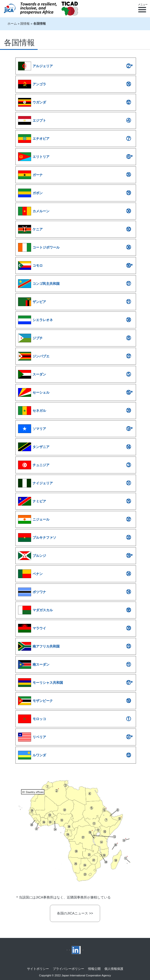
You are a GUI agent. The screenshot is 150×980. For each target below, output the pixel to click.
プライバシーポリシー (68, 969)
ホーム (12, 24)
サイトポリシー (38, 969)
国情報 (25, 24)
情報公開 (94, 969)
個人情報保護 (114, 969)
